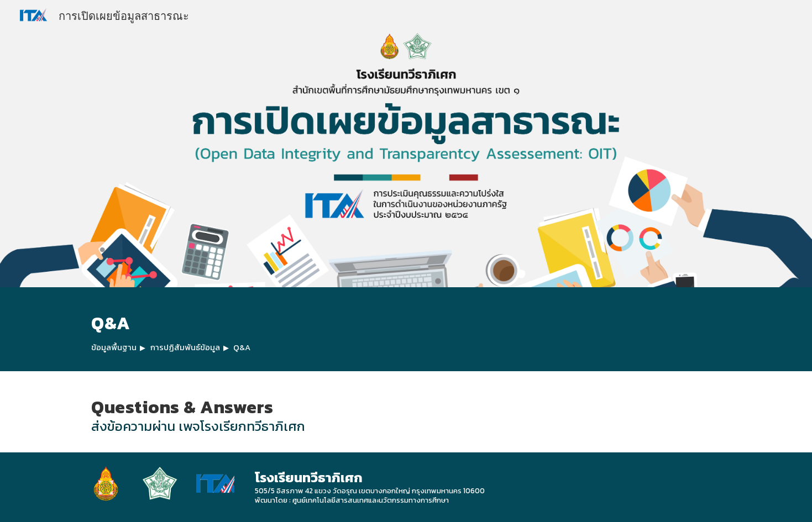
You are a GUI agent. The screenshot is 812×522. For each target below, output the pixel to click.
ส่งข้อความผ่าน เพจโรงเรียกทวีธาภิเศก (198, 426)
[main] (406, 329)
